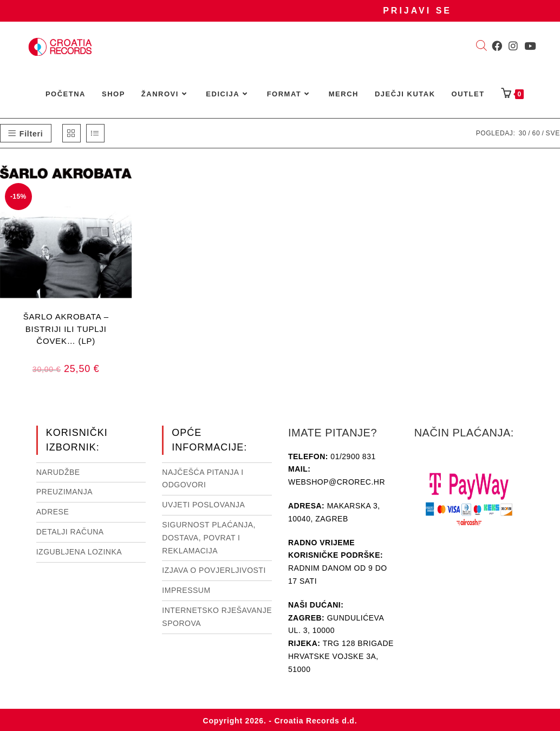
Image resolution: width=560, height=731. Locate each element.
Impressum (186, 590)
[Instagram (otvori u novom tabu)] (513, 46)
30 (522, 133)
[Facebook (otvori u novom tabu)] (497, 46)
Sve (553, 133)
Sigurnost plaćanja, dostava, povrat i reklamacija (209, 538)
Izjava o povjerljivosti (214, 570)
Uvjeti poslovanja (203, 505)
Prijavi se (417, 11)
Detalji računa (70, 532)
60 (536, 133)
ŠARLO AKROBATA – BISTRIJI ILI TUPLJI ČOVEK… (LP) (66, 328)
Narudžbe (58, 472)
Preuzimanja (64, 492)
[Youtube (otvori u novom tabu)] (530, 46)
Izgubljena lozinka (79, 552)
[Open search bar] (481, 47)
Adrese (53, 512)
